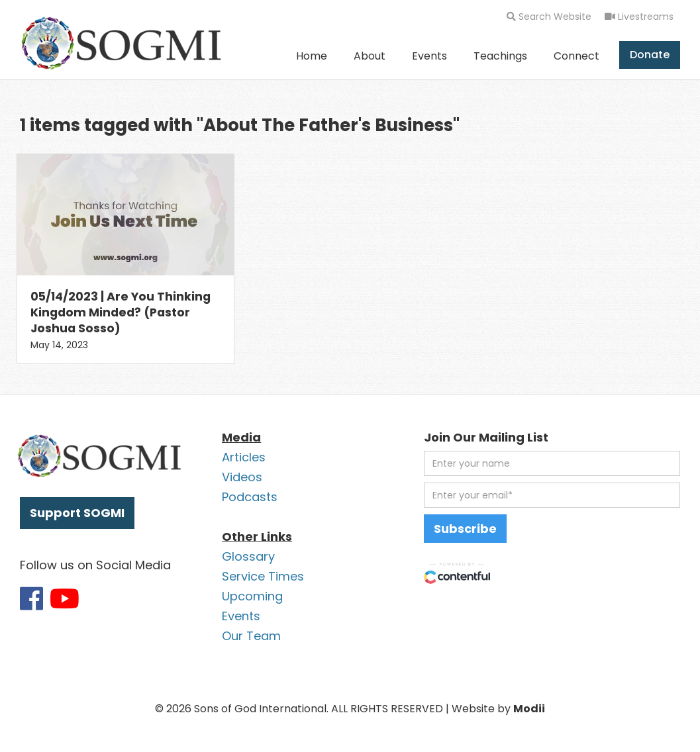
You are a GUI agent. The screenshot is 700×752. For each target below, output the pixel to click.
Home (312, 56)
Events (429, 56)
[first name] (552, 463)
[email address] (552, 495)
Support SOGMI (77, 513)
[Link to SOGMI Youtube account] (65, 598)
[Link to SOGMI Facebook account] (31, 598)
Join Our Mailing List (486, 437)
